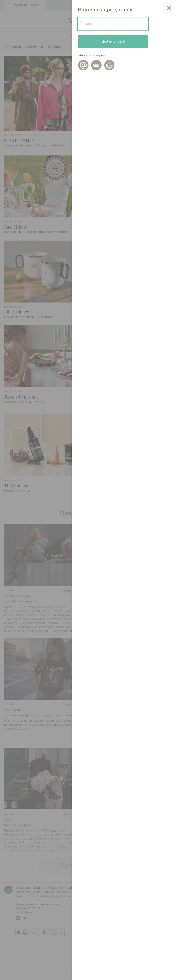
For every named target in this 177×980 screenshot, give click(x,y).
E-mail (86, 24)
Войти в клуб (113, 41)
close (169, 8)
